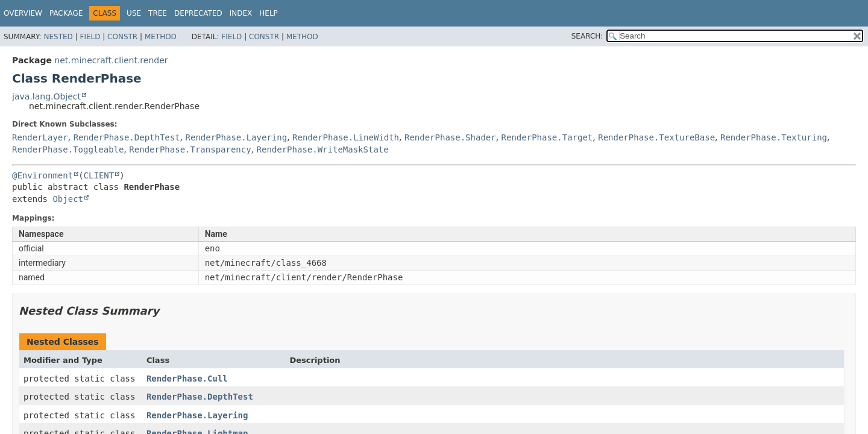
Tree (158, 13)
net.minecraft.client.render (111, 60)
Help (269, 13)
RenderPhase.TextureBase (656, 137)
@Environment (42, 175)
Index (241, 13)
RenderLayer (40, 137)
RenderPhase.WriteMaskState (323, 149)
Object (68, 199)
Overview (23, 13)
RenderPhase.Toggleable (68, 149)
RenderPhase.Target (547, 137)
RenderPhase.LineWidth (346, 137)
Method (161, 37)
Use (134, 13)
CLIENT (99, 175)
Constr (122, 37)
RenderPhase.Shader (450, 137)
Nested (58, 37)
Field (90, 37)
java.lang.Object (46, 96)
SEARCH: (587, 36)
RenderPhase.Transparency (190, 149)
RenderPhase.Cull (187, 379)
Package (66, 13)
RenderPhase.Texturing (774, 137)
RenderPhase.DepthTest (127, 137)
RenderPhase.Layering (237, 137)
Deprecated (198, 13)
